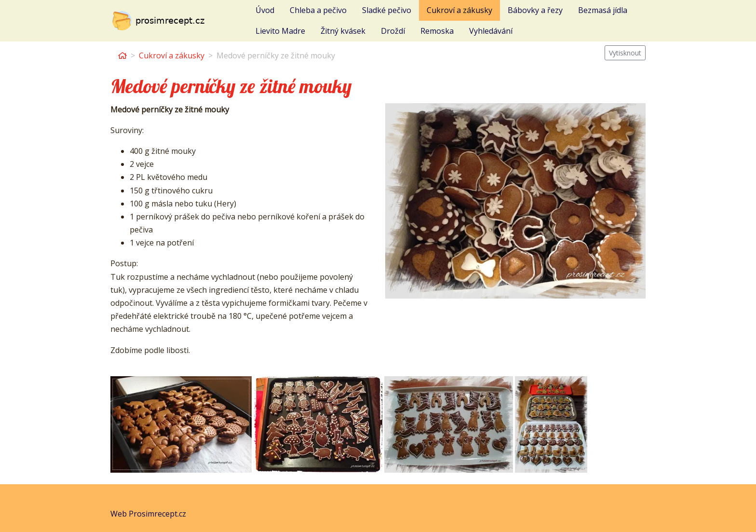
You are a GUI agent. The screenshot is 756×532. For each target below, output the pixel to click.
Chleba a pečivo (318, 10)
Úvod (265, 10)
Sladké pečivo (387, 10)
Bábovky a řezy (535, 10)
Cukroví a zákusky (459, 10)
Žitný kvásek (343, 31)
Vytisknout (625, 53)
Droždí (393, 31)
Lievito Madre (280, 31)
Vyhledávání (491, 31)
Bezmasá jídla (603, 10)
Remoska (437, 31)
